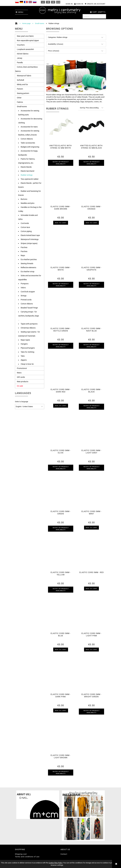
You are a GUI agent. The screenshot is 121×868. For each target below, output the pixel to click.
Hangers (24, 344)
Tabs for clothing (27, 352)
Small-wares (22, 107)
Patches (24, 247)
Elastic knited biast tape (30, 235)
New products (23, 382)
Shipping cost (21, 854)
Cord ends (25, 223)
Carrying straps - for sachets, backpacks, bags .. (29, 316)
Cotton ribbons (27, 139)
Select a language (22, 402)
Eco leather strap (28, 272)
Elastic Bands (26, 167)
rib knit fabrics (23, 54)
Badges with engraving (30, 147)
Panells (20, 63)
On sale (20, 386)
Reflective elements (28, 267)
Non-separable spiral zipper (28, 40)
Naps (23, 255)
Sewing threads (27, 263)
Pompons (25, 284)
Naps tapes (25, 340)
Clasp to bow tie (27, 364)
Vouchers (21, 45)
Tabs (23, 356)
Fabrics (20, 102)
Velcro (23, 288)
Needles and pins (28, 203)
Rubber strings (27, 175)
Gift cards (21, 377)
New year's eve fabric (25, 36)
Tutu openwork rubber (30, 179)
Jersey (20, 58)
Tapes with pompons (29, 324)
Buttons (24, 199)
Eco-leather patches (29, 259)
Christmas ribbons (28, 328)
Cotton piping (26, 231)
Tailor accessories (28, 143)
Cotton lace (25, 227)
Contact (64, 854)
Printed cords (26, 300)
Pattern (20, 89)
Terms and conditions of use (27, 857)
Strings (24, 296)
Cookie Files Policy (55, 863)
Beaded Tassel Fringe (29, 308)
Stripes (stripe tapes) (29, 243)
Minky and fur (22, 84)
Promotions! (22, 368)
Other (19, 98)
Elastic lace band (27, 171)
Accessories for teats (29, 127)
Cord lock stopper (28, 292)
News (19, 373)
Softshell (20, 80)
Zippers (24, 360)
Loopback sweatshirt (25, 49)
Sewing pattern (23, 93)
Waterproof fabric (24, 76)
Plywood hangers (28, 348)
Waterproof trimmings (30, 239)
